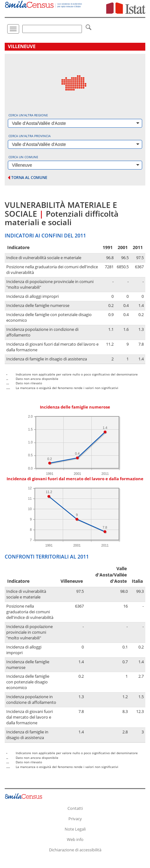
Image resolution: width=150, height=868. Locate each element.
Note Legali (75, 829)
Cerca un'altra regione (28, 115)
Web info (75, 839)
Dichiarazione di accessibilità (75, 850)
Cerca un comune (23, 157)
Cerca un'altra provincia (29, 136)
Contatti (75, 808)
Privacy (75, 819)
